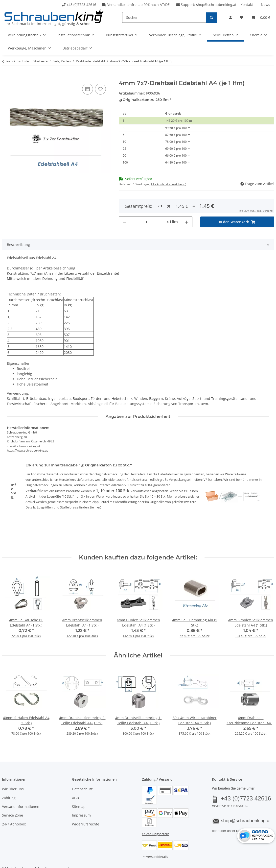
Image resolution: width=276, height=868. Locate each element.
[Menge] (146, 204)
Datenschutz (82, 771)
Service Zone (12, 797)
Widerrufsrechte (86, 806)
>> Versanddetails (155, 839)
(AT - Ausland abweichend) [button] (168, 184)
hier (97, 489)
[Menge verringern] (124, 204)
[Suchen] (164, 17)
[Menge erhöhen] (187, 204)
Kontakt (247, 5)
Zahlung (9, 780)
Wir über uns (13, 771)
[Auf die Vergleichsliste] (88, 89)
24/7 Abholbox (14, 806)
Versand (63, 850)
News (265, 5)
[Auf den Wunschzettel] (100, 89)
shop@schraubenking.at (216, 5)
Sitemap (79, 788)
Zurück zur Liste (17, 61)
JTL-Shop (252, 863)
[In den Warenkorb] (6, 77)
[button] (230, 17)
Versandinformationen (21, 788)
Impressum (81, 797)
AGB (75, 780)
